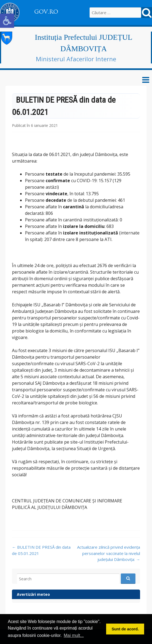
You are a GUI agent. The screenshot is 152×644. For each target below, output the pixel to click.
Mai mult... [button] (74, 635)
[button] (7, 21)
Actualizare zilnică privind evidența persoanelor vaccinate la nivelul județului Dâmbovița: (109, 553)
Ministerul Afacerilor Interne (76, 59)
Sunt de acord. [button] (125, 629)
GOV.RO (46, 12)
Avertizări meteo (33, 594)
